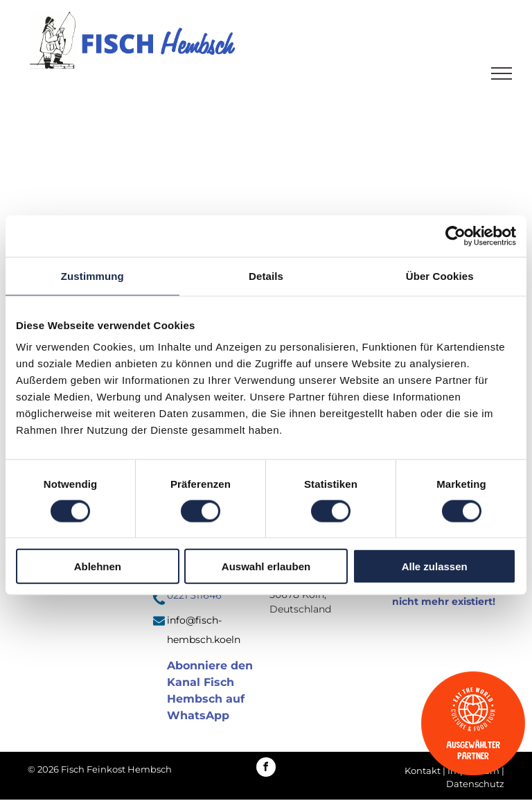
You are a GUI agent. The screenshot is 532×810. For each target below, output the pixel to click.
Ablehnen (98, 566)
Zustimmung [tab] (92, 275)
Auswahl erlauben (266, 566)
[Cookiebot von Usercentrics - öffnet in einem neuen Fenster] (455, 236)
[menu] (502, 73)
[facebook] (266, 769)
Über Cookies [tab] (440, 275)
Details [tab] (266, 275)
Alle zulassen (435, 566)
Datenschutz (475, 784)
